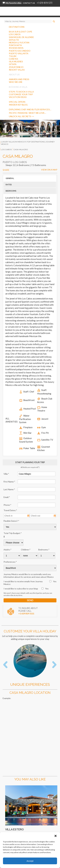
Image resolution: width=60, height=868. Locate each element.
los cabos (6, 149)
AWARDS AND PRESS (19, 79)
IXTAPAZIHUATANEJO (16, 66)
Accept (30, 861)
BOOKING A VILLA (18, 87)
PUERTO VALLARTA (19, 53)
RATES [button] (9, 185)
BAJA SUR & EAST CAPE (21, 32)
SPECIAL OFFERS (17, 102)
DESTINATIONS (17, 27)
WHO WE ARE (16, 82)
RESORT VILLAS (17, 70)
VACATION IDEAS (18, 97)
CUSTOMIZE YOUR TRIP (21, 94)
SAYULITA (14, 40)
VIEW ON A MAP (49, 170)
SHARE (6, 170)
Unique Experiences (30, 684)
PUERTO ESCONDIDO (20, 51)
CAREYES (14, 59)
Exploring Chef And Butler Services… (30, 109)
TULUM (13, 56)
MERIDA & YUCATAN (19, 43)
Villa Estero (14, 829)
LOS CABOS (15, 34)
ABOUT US (14, 74)
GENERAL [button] (10, 178)
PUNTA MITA (15, 45)
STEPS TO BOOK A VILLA (21, 92)
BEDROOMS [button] (11, 191)
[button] (56, 836)
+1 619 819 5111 (45, 3)
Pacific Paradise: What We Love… (27, 113)
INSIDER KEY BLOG (18, 105)
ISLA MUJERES (16, 61)
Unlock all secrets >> (22, 116)
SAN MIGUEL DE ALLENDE (21, 37)
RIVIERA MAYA (16, 48)
